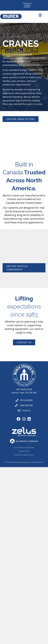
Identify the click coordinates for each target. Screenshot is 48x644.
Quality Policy (24, 451)
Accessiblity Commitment (24, 448)
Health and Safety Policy (24, 455)
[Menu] (37, 15)
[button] (21, 119)
